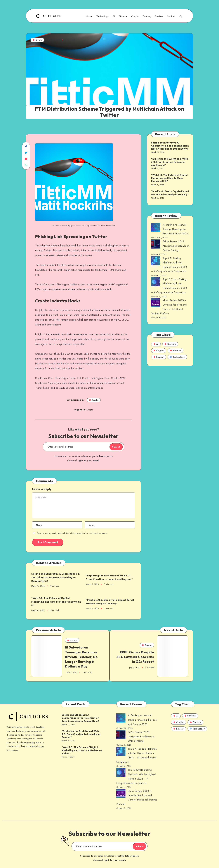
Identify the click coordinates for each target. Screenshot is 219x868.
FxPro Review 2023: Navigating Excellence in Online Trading (176, 246)
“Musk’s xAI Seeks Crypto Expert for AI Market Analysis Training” (110, 602)
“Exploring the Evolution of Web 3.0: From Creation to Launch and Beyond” (111, 577)
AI (114, 16)
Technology (103, 16)
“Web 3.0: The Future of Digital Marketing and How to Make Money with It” (56, 602)
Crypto (135, 16)
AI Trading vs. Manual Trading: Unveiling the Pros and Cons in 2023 (175, 229)
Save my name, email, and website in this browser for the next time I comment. (72, 533)
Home (89, 16)
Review (159, 16)
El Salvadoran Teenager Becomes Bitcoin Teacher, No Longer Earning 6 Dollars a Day (81, 658)
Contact (171, 16)
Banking (147, 16)
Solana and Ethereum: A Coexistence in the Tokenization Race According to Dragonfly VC (54, 577)
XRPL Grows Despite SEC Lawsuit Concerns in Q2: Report (137, 658)
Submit (113, 447)
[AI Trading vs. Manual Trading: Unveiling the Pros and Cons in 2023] (156, 228)
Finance (123, 16)
